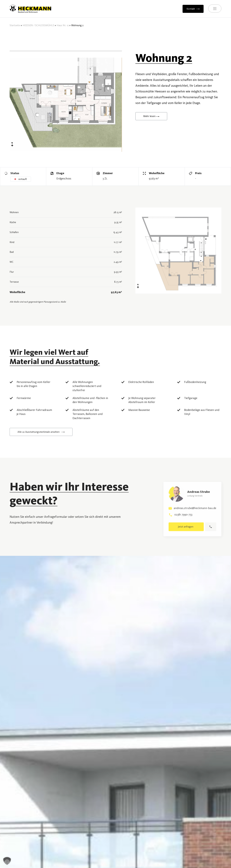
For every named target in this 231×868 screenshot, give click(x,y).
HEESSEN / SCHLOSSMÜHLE (38, 25)
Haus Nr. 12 (63, 25)
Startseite (15, 25)
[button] (7, 861)
